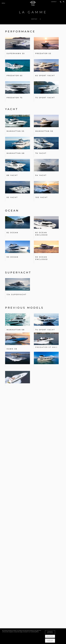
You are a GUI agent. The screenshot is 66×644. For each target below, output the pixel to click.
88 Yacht (12, 175)
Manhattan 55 (16, 131)
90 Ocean (12, 257)
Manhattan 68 (16, 153)
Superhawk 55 (16, 53)
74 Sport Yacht (45, 318)
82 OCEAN (12, 233)
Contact (54, 2)
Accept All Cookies (50, 641)
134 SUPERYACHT (17, 291)
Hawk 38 (12, 334)
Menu (3, 3)
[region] (33, 636)
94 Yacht (41, 175)
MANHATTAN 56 (44, 131)
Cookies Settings (50, 632)
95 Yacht (12, 197)
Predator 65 (15, 76)
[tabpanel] (33, 332)
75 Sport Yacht (45, 98)
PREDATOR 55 (43, 53)
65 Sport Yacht (45, 76)
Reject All (50, 636)
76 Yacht (41, 153)
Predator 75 (15, 98)
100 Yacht (42, 197)
